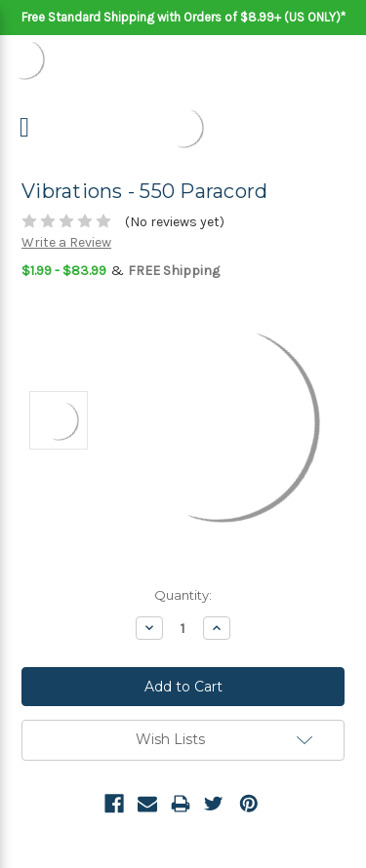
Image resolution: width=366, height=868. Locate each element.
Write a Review (66, 242)
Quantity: (183, 595)
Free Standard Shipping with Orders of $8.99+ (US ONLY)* (183, 17)
